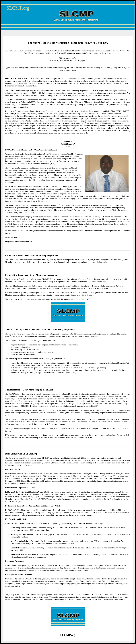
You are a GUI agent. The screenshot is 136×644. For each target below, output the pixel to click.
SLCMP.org (18, 8)
